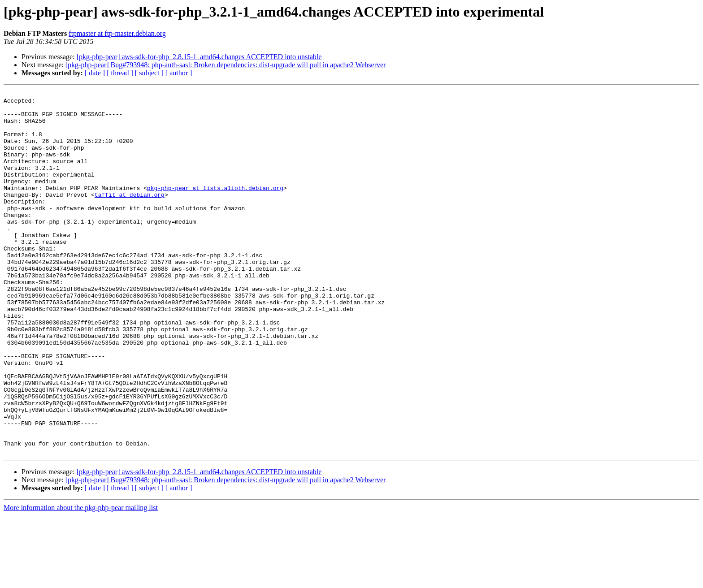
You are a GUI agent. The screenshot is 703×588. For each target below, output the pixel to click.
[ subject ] (149, 73)
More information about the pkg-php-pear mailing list (81, 580)
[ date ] (95, 73)
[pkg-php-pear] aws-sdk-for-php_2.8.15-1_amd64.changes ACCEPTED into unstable (199, 57)
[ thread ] (120, 73)
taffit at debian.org (130, 216)
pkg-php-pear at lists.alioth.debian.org (215, 208)
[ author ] (179, 73)
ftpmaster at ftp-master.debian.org (117, 33)
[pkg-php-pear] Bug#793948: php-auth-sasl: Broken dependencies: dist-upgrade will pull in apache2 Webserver (226, 65)
